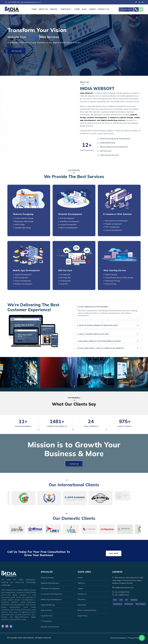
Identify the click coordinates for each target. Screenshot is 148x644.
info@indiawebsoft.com (31, 2)
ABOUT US (43, 9)
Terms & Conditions (118, 638)
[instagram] (139, 2)
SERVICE (54, 9)
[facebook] (136, 2)
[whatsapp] (141, 9)
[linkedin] (142, 2)
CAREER (92, 9)
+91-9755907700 (13, 2)
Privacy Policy (134, 638)
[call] (136, 9)
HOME (34, 9)
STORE (77, 9)
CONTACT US (103, 9)
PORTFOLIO (66, 9)
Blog (84, 9)
